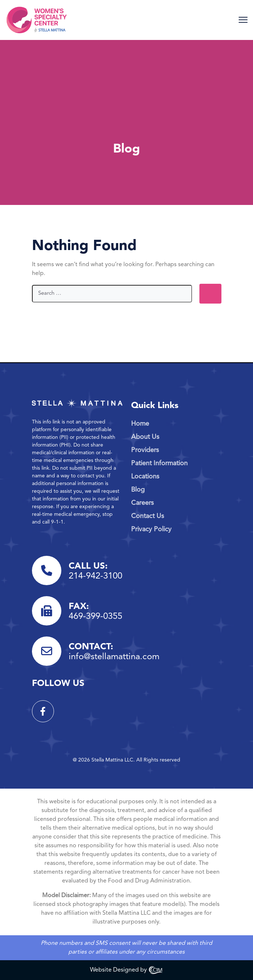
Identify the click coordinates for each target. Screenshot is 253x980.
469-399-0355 (95, 617)
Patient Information (159, 463)
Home (140, 424)
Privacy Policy (151, 529)
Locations (145, 477)
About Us (145, 437)
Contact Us (148, 516)
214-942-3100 (95, 576)
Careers (142, 503)
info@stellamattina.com (114, 657)
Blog (138, 490)
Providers (145, 450)
